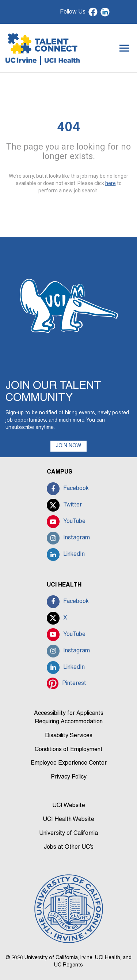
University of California (68, 833)
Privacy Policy (69, 777)
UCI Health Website (68, 819)
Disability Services (69, 736)
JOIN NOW (68, 446)
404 (68, 127)
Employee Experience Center (69, 763)
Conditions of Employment (69, 750)
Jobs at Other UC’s (69, 847)
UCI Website (69, 806)
